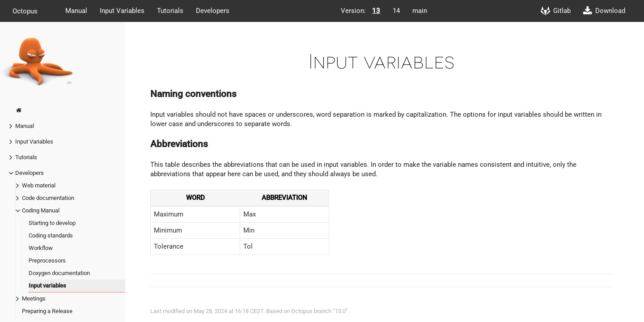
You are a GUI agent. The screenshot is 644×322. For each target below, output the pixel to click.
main (420, 11)
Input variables (47, 286)
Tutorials (170, 11)
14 (396, 11)
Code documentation (48, 198)
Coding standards (51, 235)
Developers (213, 11)
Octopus (25, 11)
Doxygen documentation (59, 273)
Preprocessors (47, 261)
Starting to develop (52, 223)
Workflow (41, 248)
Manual (76, 11)
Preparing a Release (47, 311)
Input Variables (122, 11)
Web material (39, 185)
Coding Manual (41, 210)
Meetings (34, 299)
